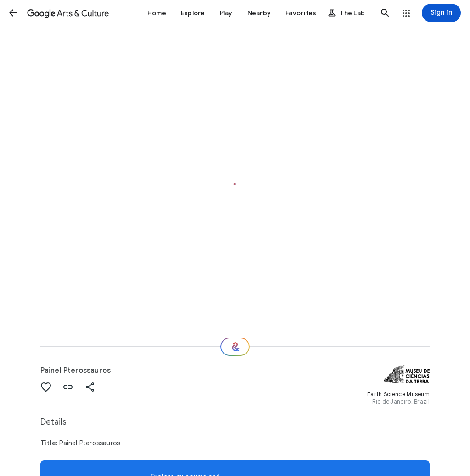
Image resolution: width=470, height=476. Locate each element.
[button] (13, 13)
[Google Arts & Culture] (68, 13)
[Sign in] (441, 13)
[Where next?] (235, 347)
